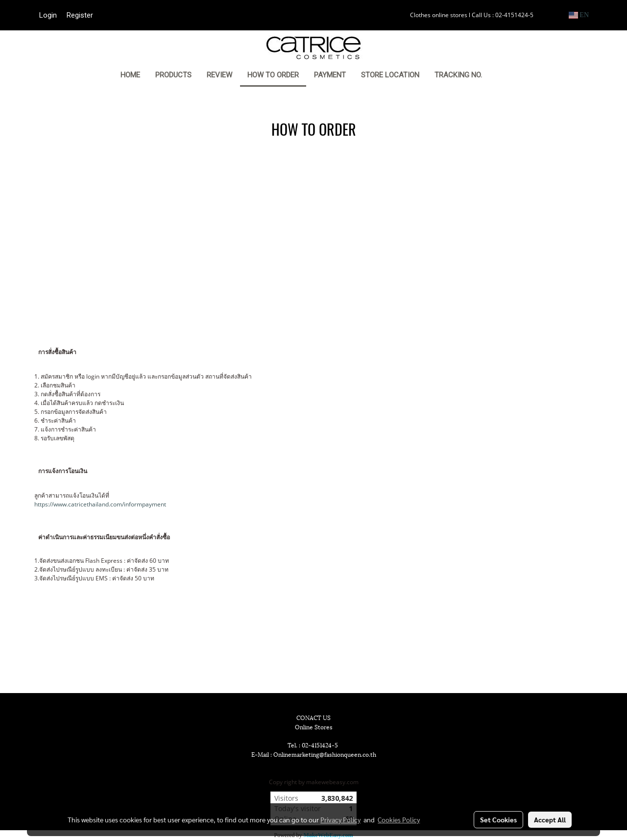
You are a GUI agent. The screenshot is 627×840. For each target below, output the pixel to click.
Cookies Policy (399, 819)
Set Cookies (498, 819)
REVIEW (219, 75)
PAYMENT (330, 75)
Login (48, 15)
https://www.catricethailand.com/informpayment (100, 504)
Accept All (550, 819)
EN (579, 15)
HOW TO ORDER (273, 75)
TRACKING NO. (458, 75)
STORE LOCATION (390, 75)
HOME (130, 75)
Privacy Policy (340, 819)
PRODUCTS (173, 75)
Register (80, 15)
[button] (505, 76)
